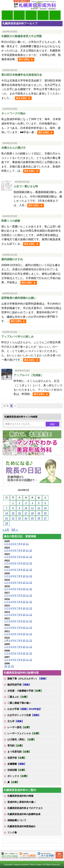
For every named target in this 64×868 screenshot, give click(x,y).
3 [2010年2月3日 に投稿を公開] (26, 503)
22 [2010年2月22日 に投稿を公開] (13, 518)
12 (31, 550)
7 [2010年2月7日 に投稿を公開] (7, 508)
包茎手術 (17, 758)
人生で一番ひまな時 (26, 186)
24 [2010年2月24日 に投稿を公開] (26, 518)
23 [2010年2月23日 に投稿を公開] (20, 518)
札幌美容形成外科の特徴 (20, 796)
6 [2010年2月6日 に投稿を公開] (45, 503)
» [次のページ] (15, 406)
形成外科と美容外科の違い (22, 802)
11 (27, 544)
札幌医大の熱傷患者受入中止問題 (22, 36)
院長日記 (7, 15)
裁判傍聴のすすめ (12, 259)
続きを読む (24, 59)
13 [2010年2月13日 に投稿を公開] (45, 508)
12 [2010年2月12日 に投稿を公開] (39, 508)
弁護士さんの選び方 (13, 148)
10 (24, 544)
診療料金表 (43, 15)
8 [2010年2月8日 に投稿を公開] (13, 508)
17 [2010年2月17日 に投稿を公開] (26, 513)
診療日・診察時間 (55, 15)
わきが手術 (24, 709)
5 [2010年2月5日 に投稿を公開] (39, 503)
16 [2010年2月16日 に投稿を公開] (20, 513)
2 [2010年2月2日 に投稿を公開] (20, 503)
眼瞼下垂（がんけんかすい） (27, 679)
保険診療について (17, 820)
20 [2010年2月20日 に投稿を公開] (45, 513)
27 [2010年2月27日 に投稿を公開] (45, 518)
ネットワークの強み (13, 113)
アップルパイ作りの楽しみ (18, 337)
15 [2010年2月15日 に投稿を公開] (13, 513)
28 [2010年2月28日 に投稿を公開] (7, 523)
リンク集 (12, 832)
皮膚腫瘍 (17, 764)
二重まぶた (18, 697)
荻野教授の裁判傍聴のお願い (19, 298)
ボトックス (18, 776)
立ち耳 (16, 721)
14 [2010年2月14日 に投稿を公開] (7, 513)
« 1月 (6, 530)
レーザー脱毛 (19, 727)
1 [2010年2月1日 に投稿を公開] (13, 503)
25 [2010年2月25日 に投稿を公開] (32, 518)
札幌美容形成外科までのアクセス (25, 808)
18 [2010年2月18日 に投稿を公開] (32, 513)
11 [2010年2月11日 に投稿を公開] (32, 508)
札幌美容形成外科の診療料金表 (24, 814)
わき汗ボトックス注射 (24, 715)
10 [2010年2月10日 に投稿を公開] (26, 508)
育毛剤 (16, 746)
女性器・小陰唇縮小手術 (25, 691)
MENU (6, 5)
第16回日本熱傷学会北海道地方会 (22, 75)
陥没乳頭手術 (19, 685)
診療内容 (31, 15)
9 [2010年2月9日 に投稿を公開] (20, 508)
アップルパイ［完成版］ (28, 375)
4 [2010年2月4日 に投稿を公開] (32, 503)
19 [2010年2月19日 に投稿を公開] (39, 513)
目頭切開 (17, 770)
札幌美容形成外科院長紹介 (22, 826)
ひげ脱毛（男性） (22, 739)
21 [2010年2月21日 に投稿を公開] (7, 518)
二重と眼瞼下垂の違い (19, 703)
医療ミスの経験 (11, 221)
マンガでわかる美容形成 (19, 15)
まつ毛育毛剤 (19, 752)
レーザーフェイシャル (24, 733)
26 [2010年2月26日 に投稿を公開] (39, 518)
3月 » (14, 530)
